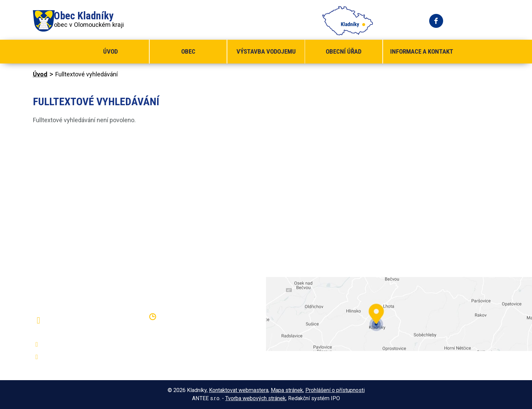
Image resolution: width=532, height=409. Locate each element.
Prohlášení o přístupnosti (335, 390)
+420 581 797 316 (69, 345)
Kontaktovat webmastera (239, 390)
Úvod (110, 51)
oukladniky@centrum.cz (75, 357)
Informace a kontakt (422, 51)
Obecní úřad (344, 51)
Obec (188, 51)
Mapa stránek (287, 390)
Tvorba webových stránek (255, 398)
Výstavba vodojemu (266, 51)
